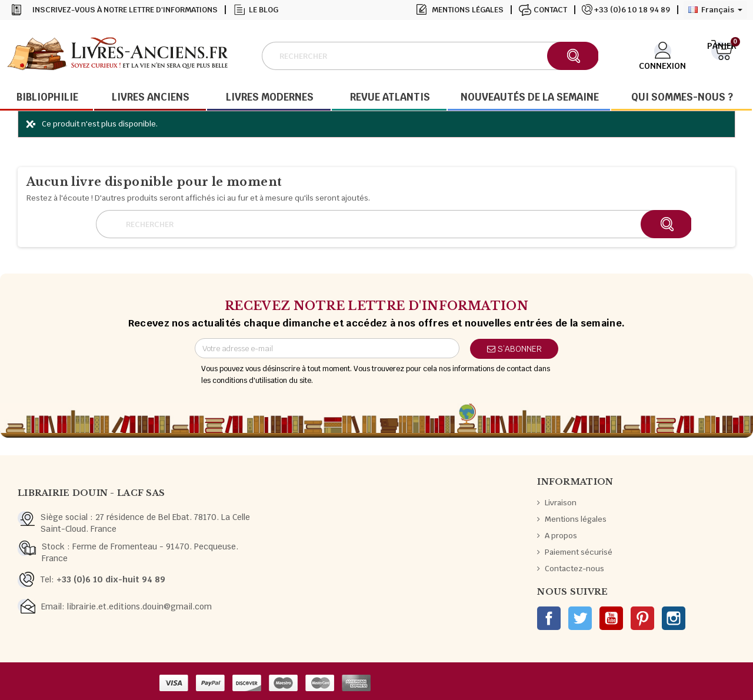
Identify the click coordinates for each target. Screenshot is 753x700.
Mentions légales (468, 10)
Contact (550, 10)
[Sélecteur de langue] (715, 10)
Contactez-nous (574, 569)
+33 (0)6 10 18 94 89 (632, 10)
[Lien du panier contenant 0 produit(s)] (722, 55)
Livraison (561, 503)
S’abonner (514, 349)
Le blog (264, 10)
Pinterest (642, 618)
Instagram (674, 618)
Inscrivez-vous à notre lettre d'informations (125, 10)
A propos (561, 536)
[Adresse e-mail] (327, 348)
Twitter (580, 618)
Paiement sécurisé (579, 552)
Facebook (549, 618)
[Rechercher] (429, 56)
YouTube (611, 618)
